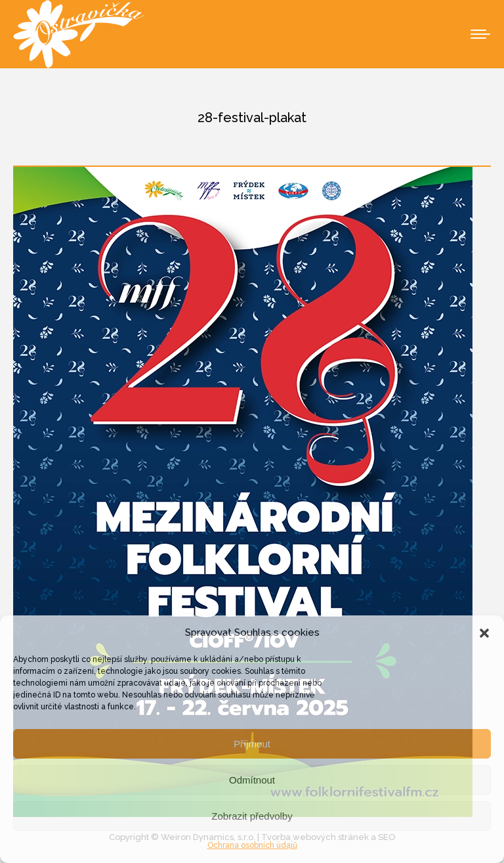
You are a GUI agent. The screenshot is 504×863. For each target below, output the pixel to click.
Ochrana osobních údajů (252, 845)
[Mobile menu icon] (480, 34)
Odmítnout (252, 780)
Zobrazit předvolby (252, 816)
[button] (484, 633)
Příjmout (252, 744)
